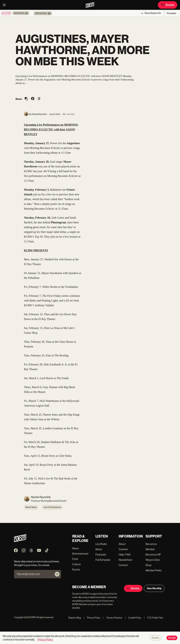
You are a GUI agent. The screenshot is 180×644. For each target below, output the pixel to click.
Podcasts (101, 555)
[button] (21, 13)
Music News (31, 507)
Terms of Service (113, 618)
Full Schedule (103, 560)
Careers (123, 549)
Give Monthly (154, 588)
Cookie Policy (133, 618)
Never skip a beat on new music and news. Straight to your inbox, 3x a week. (37, 563)
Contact (123, 565)
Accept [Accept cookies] (172, 638)
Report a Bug (75, 618)
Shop (148, 565)
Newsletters (125, 560)
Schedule (171, 13)
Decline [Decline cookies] (155, 638)
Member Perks (154, 570)
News (75, 548)
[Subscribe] (57, 574)
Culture (76, 564)
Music (99, 549)
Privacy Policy (92, 618)
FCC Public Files (154, 618)
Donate (168, 5)
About (122, 544)
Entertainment (80, 554)
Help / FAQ (125, 555)
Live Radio (101, 544)
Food (75, 559)
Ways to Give (153, 560)
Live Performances (52, 507)
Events (76, 569)
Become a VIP (153, 555)
